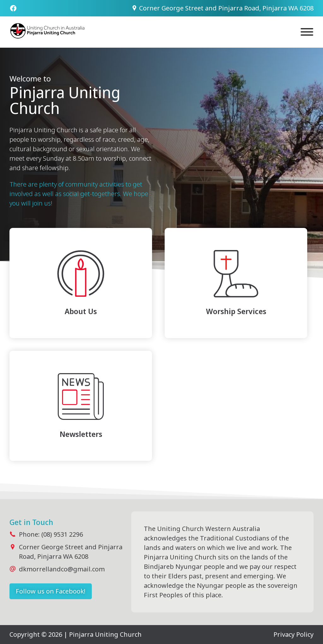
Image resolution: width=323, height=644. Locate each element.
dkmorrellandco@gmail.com (62, 569)
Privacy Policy (294, 634)
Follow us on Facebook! (51, 591)
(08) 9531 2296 (62, 534)
